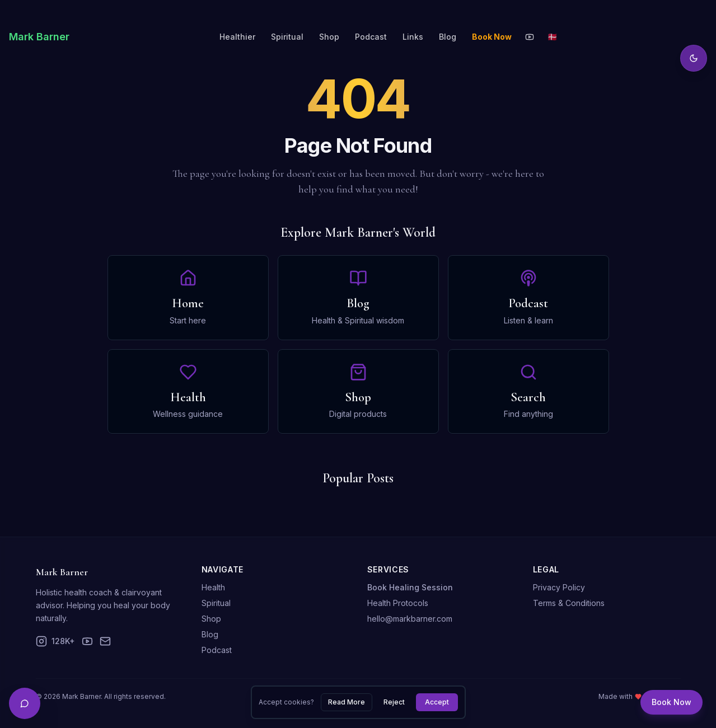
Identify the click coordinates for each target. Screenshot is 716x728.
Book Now (492, 37)
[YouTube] (530, 37)
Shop (329, 37)
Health (213, 587)
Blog (448, 37)
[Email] (105, 641)
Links (413, 37)
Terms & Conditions (569, 603)
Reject (394, 702)
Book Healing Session (410, 587)
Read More (347, 702)
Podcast (371, 37)
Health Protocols (398, 603)
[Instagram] (55, 641)
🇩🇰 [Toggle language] (552, 37)
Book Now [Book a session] (671, 702)
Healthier (237, 37)
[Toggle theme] (694, 58)
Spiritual (287, 37)
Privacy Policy (559, 587)
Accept (437, 702)
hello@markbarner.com (410, 619)
